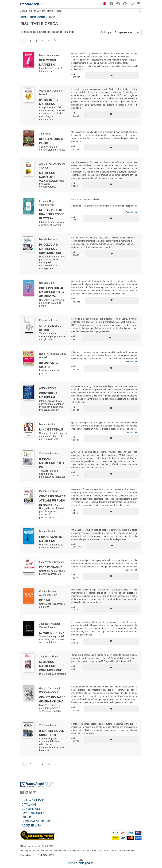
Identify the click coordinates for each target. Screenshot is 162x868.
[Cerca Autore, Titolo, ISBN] (83, 11)
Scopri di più (132, 212)
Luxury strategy (52, 633)
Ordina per (106, 32)
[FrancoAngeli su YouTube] (35, 793)
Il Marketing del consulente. (51, 733)
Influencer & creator (49, 365)
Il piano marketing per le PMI (52, 463)
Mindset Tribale (51, 430)
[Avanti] (55, 41)
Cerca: (24, 11)
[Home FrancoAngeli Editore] (32, 4)
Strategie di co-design (51, 328)
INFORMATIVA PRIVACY (37, 821)
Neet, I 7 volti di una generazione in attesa (52, 214)
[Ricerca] (140, 11)
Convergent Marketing (48, 395)
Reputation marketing (48, 63)
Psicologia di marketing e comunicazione (50, 249)
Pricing (45, 600)
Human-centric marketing (51, 539)
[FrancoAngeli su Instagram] (30, 793)
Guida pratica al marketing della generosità (52, 292)
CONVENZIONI (31, 809)
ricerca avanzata (37, 17)
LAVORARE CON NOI (34, 813)
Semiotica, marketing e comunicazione (50, 666)
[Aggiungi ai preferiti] (112, 76)
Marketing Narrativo (47, 175)
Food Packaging (51, 567)
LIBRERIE (27, 817)
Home (23, 17)
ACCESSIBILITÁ (31, 826)
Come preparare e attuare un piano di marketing (52, 501)
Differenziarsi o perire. (51, 141)
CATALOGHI (29, 805)
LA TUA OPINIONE (33, 800)
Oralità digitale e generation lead (52, 699)
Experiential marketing (49, 102)
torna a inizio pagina (81, 863)
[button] (104, 4)
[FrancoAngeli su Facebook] (22, 793)
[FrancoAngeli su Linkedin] (26, 793)
